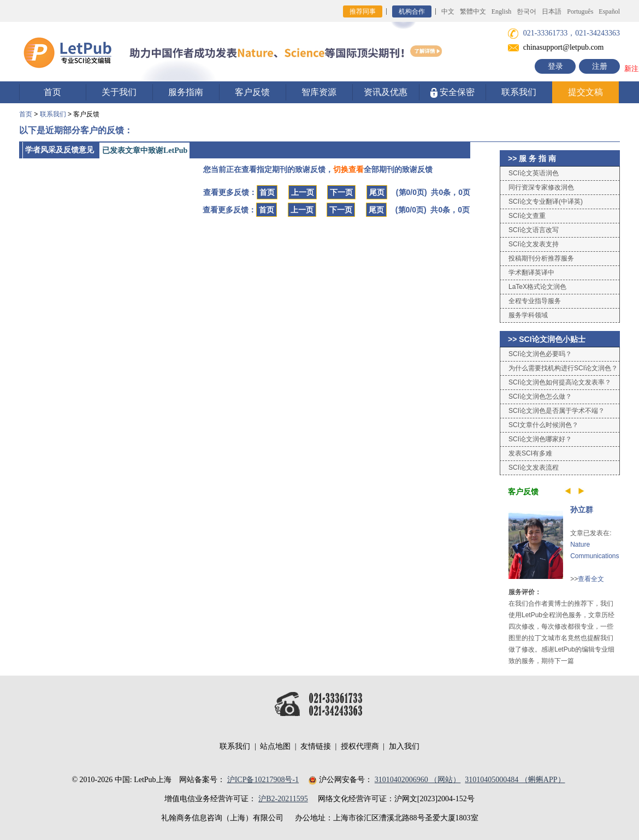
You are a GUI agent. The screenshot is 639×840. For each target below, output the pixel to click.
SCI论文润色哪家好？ (540, 439)
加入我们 (404, 746)
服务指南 (186, 92)
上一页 (303, 192)
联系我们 (519, 92)
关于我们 (119, 92)
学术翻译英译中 (531, 273)
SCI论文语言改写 (534, 230)
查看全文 (591, 579)
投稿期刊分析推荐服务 (541, 258)
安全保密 (452, 93)
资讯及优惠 (386, 92)
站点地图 (275, 746)
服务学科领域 (528, 315)
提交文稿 (585, 92)
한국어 (526, 11)
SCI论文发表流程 (534, 468)
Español (609, 11)
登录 (555, 66)
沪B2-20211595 (283, 799)
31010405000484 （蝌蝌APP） (515, 780)
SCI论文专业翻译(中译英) (546, 202)
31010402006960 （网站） (418, 780)
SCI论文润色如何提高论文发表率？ (560, 382)
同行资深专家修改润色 (541, 187)
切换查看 (348, 169)
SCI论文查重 (527, 216)
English (502, 11)
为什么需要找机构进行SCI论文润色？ (563, 368)
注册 (600, 66)
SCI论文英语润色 (534, 173)
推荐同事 (363, 11)
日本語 (552, 11)
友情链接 (316, 746)
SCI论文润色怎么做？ (540, 397)
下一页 (341, 192)
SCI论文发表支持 (534, 244)
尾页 (377, 192)
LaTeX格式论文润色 (537, 287)
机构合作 (412, 11)
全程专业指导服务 (535, 301)
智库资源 (319, 92)
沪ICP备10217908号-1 (263, 780)
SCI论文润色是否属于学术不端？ (557, 411)
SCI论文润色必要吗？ (540, 354)
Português (580, 11)
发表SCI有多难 (530, 453)
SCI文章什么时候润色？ (543, 425)
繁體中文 (473, 11)
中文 (448, 11)
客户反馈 (252, 92)
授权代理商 (360, 746)
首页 (52, 92)
